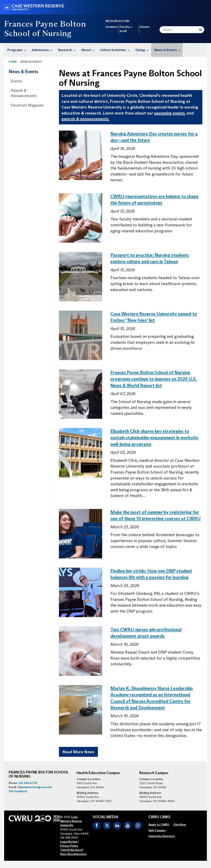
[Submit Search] (201, 30)
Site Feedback (18, 791)
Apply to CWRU (159, 825)
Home (13, 62)
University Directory (162, 836)
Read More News (78, 752)
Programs (18, 50)
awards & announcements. (85, 119)
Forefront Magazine (27, 105)
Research (68, 50)
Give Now (180, 825)
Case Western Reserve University (71, 821)
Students (112, 27)
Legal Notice (69, 842)
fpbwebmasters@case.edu (35, 787)
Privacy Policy (69, 846)
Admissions (43, 50)
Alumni (145, 27)
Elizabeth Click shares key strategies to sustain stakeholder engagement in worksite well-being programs (154, 438)
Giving (143, 50)
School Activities (116, 50)
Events (16, 81)
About (89, 50)
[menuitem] (16, 50)
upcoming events (169, 113)
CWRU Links (159, 817)
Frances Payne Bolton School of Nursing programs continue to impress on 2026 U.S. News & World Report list (154, 379)
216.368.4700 (28, 783)
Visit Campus (157, 830)
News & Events (169, 50)
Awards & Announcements (24, 93)
